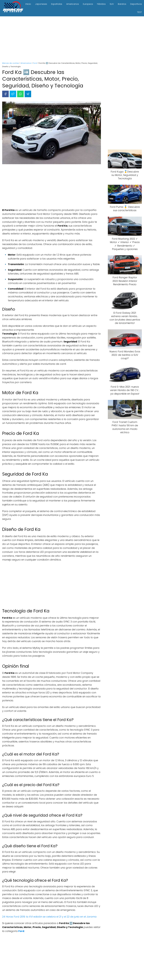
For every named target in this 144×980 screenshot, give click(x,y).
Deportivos (136, 4)
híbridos (101, 4)
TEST (139, 12)
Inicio (28, 4)
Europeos (88, 4)
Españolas (57, 4)
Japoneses (41, 4)
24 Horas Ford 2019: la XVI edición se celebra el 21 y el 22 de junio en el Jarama (49, 917)
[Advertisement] (72, 39)
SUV (112, 4)
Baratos (122, 4)
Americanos (73, 4)
